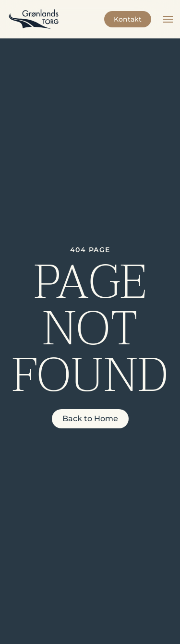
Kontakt (128, 19)
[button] (168, 19)
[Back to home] (34, 19)
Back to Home (90, 419)
